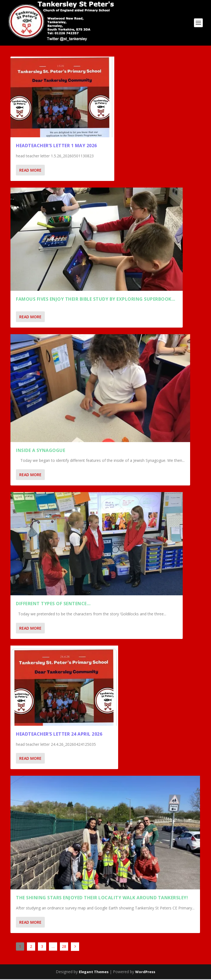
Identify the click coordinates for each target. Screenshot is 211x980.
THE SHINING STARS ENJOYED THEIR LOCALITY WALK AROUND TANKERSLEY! (102, 898)
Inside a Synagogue (41, 451)
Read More (30, 171)
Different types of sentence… (53, 604)
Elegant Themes (94, 973)
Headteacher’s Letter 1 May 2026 (56, 146)
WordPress (145, 973)
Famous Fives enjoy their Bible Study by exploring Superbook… (95, 300)
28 (64, 947)
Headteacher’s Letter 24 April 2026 (59, 735)
